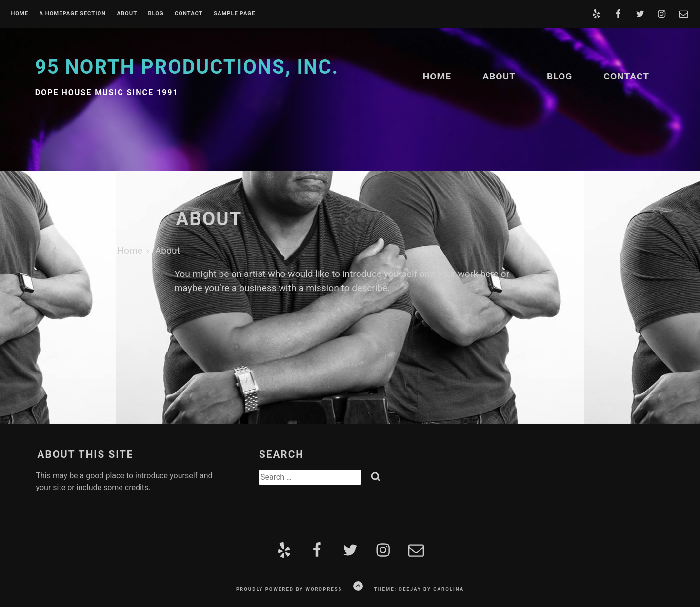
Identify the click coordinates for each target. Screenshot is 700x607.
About (127, 14)
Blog (156, 14)
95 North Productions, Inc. (187, 67)
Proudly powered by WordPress (289, 589)
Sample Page (234, 14)
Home (20, 14)
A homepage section (72, 14)
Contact (189, 14)
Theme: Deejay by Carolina (419, 589)
